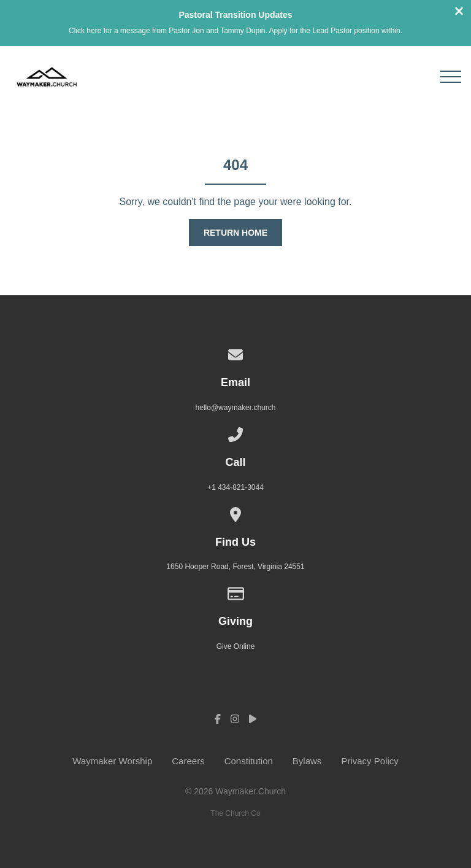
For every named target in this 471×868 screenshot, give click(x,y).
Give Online (236, 646)
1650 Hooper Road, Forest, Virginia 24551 (235, 567)
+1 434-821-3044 (235, 487)
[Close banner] (459, 13)
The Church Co (235, 813)
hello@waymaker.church (236, 408)
